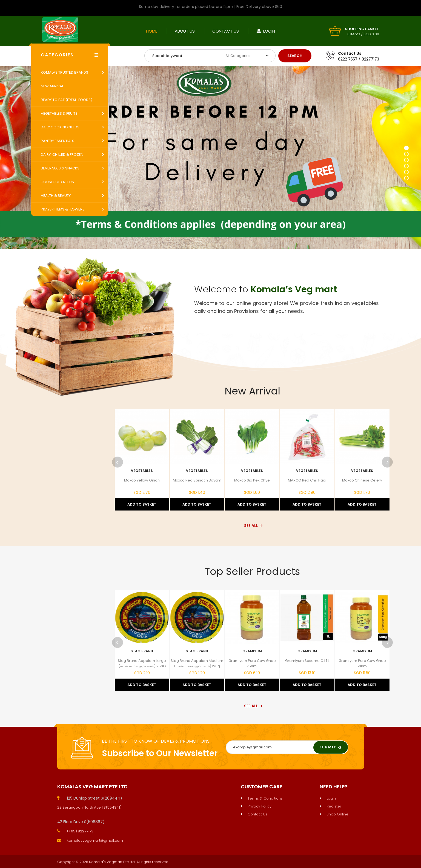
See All (252, 526)
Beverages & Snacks (60, 168)
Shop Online (337, 814)
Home (152, 31)
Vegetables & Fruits (59, 113)
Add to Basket (142, 504)
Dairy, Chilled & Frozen (62, 155)
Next (387, 462)
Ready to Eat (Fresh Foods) (67, 100)
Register (334, 806)
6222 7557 (348, 59)
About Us (185, 31)
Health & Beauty (56, 196)
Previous (118, 462)
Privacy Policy (260, 806)
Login (269, 31)
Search (295, 56)
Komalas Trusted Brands (65, 72)
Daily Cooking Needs (60, 127)
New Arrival (52, 86)
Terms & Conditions (265, 798)
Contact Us (226, 31)
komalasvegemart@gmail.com (95, 840)
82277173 (370, 59)
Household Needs (57, 182)
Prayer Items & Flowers (63, 209)
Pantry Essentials (58, 141)
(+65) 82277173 (80, 831)
